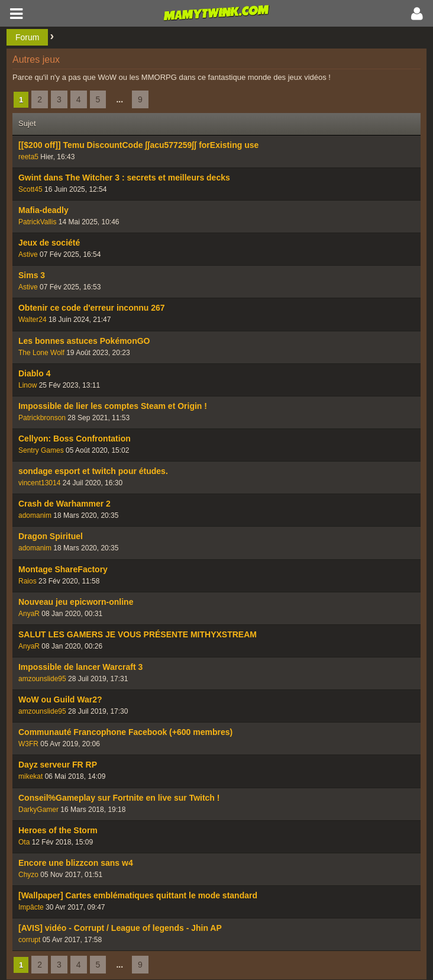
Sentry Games (41, 450)
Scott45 (30, 189)
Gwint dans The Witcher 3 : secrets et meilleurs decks (124, 178)
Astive (28, 254)
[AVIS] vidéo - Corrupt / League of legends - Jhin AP (120, 928)
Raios (28, 581)
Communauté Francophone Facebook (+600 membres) (125, 732)
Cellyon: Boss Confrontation (75, 439)
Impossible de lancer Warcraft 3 (80, 667)
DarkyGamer (38, 810)
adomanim (35, 515)
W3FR (28, 744)
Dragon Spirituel (51, 536)
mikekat (30, 776)
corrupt (29, 940)
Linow (28, 385)
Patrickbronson (42, 418)
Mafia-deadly (43, 210)
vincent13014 (39, 483)
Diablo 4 (34, 373)
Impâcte (31, 907)
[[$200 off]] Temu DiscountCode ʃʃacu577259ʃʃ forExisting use (138, 145)
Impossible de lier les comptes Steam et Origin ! (113, 406)
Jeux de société (49, 243)
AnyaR (29, 614)
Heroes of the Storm (58, 830)
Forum (27, 37)
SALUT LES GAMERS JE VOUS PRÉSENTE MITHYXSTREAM (138, 634)
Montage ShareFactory (63, 569)
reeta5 (28, 157)
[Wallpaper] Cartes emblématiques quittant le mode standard (138, 895)
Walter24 (33, 320)
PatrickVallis (37, 222)
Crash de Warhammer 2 (64, 504)
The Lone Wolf (41, 353)
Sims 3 (32, 275)
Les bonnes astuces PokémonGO (84, 341)
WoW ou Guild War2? (60, 699)
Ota (24, 842)
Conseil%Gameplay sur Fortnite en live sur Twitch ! (119, 798)
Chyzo (28, 875)
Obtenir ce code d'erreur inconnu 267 (92, 308)
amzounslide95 (42, 679)
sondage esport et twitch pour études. (93, 471)
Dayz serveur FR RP (58, 765)
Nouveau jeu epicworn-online (76, 602)
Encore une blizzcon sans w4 (76, 863)
